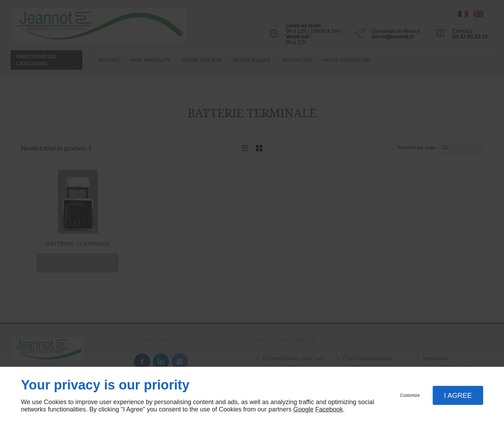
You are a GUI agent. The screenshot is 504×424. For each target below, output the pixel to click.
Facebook (329, 409)
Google (303, 409)
